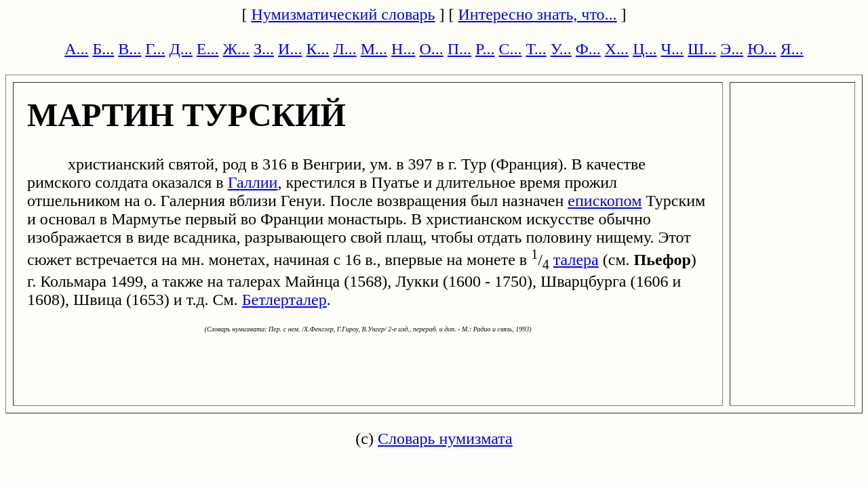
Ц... (645, 49)
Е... (208, 49)
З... (264, 49)
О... (431, 49)
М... (374, 49)
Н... (403, 49)
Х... (617, 49)
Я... (792, 49)
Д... (180, 49)
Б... (104, 49)
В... (130, 49)
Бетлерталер (284, 300)
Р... (485, 49)
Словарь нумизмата (445, 439)
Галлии (253, 182)
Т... (536, 49)
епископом (605, 201)
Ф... (588, 49)
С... (510, 49)
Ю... (762, 49)
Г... (155, 49)
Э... (732, 49)
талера (576, 260)
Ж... (237, 49)
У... (561, 49)
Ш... (702, 49)
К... (317, 49)
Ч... (672, 49)
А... (76, 49)
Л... (344, 49)
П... (459, 49)
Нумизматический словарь (343, 14)
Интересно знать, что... (538, 14)
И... (290, 49)
